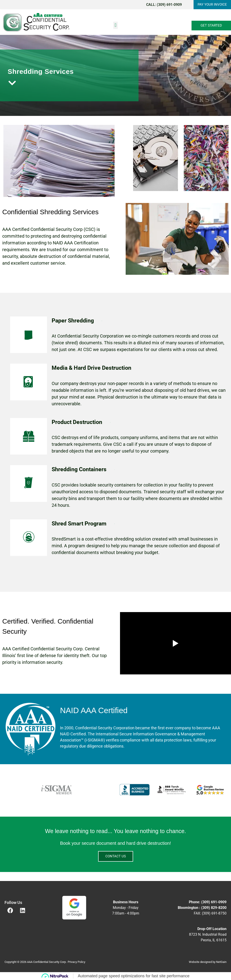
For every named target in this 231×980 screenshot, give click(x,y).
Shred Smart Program (79, 524)
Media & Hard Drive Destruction (91, 368)
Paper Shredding (73, 321)
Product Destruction (77, 422)
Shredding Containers (79, 469)
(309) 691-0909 (167, 5)
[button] (115, 25)
